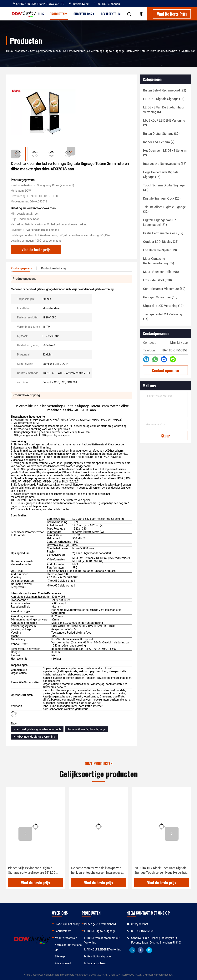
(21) (160, 222)
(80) (161, 134)
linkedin (132, 950)
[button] (71, 151)
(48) (160, 297)
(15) (161, 175)
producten (21, 51)
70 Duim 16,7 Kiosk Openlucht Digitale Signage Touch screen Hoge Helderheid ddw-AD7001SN (161, 871)
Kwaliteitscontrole (66, 938)
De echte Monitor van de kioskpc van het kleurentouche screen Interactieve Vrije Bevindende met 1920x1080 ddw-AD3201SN (98, 871)
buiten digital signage (97, 956)
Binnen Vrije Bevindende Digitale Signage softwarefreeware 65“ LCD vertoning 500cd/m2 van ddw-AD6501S (35, 871)
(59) (164, 289)
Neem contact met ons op (68, 947)
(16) (164, 99)
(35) (159, 261)
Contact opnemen (165, 370)
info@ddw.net (79, 4)
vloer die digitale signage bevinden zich (37, 729)
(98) (161, 272)
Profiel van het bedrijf (68, 924)
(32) (164, 209)
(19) (160, 250)
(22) (165, 90)
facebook (141, 950)
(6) (164, 110)
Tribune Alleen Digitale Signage (87, 729)
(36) (164, 188)
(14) (163, 317)
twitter (149, 950)
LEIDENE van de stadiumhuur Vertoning (102, 940)
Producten (59, 14)
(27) (161, 242)
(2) (164, 123)
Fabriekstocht (63, 931)
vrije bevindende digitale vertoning (34, 737)
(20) (162, 198)
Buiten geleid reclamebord (100, 924)
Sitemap (60, 956)
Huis (41, 14)
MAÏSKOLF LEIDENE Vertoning (103, 950)
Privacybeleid (63, 963)
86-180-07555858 (107, 4)
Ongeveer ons (84, 14)
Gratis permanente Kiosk (45, 51)
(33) (165, 164)
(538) (157, 280)
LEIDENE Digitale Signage (100, 931)
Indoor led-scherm (95, 963)
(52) (163, 233)
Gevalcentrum (111, 14)
